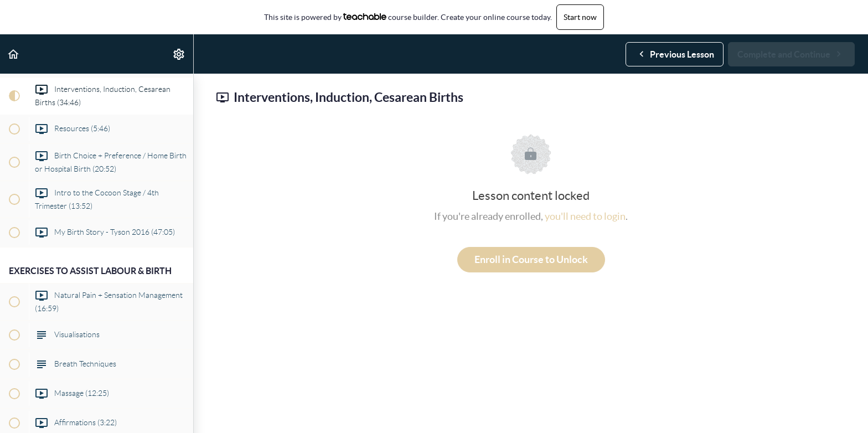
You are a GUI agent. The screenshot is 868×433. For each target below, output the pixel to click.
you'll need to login (585, 216)
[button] (14, 54)
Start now (580, 17)
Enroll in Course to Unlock (531, 259)
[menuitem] (179, 54)
